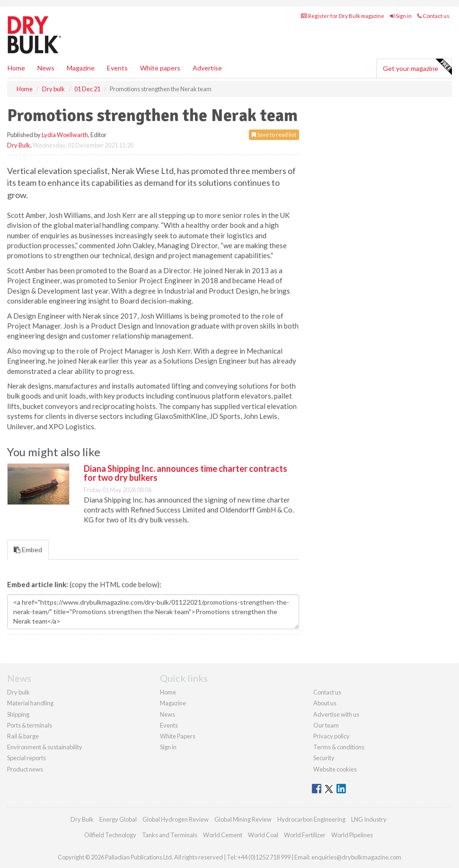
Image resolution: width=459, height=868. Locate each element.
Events (117, 68)
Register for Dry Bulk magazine (343, 16)
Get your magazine (417, 67)
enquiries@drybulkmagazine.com (356, 857)
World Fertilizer (305, 835)
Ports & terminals (30, 725)
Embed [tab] (28, 550)
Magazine (81, 68)
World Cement (223, 835)
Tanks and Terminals (170, 835)
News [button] (46, 68)
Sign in (401, 16)
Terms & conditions (339, 747)
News (168, 714)
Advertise (207, 68)
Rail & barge (23, 736)
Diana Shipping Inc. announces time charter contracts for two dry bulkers (185, 473)
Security (324, 758)
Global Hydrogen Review (176, 819)
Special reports (26, 758)
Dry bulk (18, 692)
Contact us (433, 16)
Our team (326, 725)
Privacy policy (331, 736)
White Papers (178, 736)
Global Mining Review (243, 819)
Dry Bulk (19, 145)
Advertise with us (336, 714)
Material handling (30, 703)
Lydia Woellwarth (65, 135)
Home (16, 68)
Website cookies (335, 769)
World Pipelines (352, 835)
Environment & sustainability (45, 747)
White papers (160, 68)
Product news (25, 769)
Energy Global (118, 819)
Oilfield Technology (110, 835)
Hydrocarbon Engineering (311, 819)
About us (325, 703)
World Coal (263, 835)
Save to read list (274, 135)
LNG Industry (369, 819)
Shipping (18, 714)
